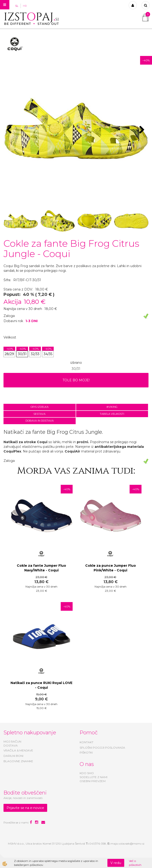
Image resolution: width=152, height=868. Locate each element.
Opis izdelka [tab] (40, 407)
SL (17, 6)
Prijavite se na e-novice (25, 808)
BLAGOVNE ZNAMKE (18, 761)
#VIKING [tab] (112, 407)
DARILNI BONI (13, 756)
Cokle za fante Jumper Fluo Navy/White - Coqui (41, 568)
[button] (143, 130)
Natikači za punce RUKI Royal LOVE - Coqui (41, 685)
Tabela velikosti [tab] (112, 414)
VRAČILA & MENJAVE (18, 750)
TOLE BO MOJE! (76, 380)
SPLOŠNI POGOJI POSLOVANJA (102, 748)
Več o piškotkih (135, 863)
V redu (116, 863)
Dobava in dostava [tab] (40, 421)
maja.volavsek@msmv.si (127, 844)
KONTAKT (87, 742)
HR (25, 6)
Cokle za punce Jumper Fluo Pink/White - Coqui (111, 568)
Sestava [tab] (39, 414)
